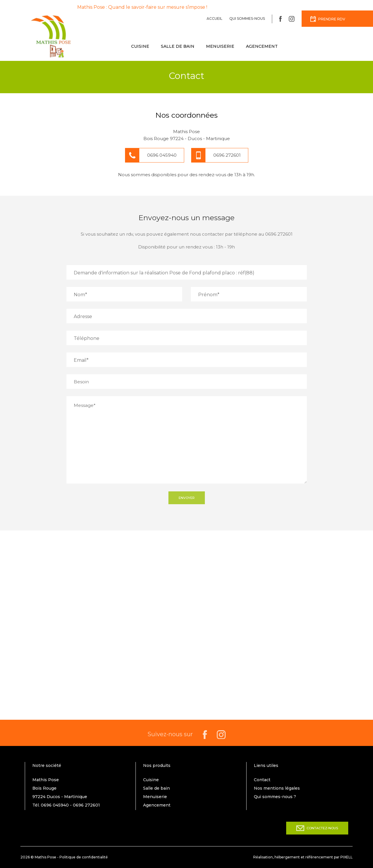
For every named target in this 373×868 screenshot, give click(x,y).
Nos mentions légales (277, 788)
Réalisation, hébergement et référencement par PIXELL (303, 857)
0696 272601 (227, 155)
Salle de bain (178, 46)
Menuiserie (220, 46)
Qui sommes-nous (247, 18)
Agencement (262, 46)
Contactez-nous (317, 828)
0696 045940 (162, 155)
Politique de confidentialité (84, 857)
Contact (262, 780)
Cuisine (140, 46)
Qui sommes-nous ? (275, 797)
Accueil (214, 18)
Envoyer (187, 498)
